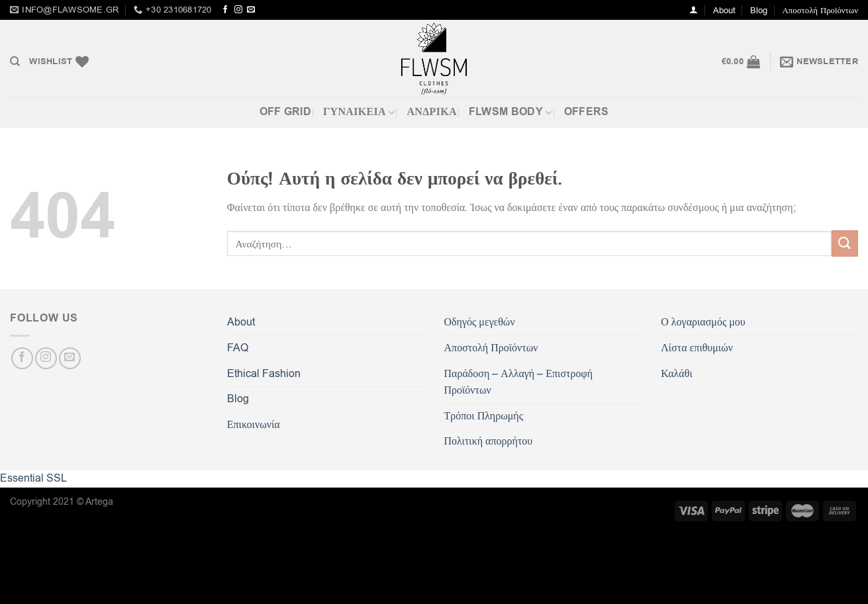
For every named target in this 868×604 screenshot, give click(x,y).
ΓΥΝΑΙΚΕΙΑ (359, 112)
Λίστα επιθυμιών (697, 348)
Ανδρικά (431, 112)
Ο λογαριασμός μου (703, 322)
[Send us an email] (251, 10)
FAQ (238, 348)
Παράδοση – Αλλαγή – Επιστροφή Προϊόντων (519, 382)
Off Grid (286, 112)
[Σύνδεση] (694, 10)
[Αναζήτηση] (15, 62)
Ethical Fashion (264, 374)
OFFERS (587, 112)
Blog (759, 10)
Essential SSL (33, 478)
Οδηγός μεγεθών (480, 322)
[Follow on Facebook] (225, 10)
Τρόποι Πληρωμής (484, 416)
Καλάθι (676, 374)
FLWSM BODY (510, 112)
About (724, 10)
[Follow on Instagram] (238, 10)
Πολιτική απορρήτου (489, 441)
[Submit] (845, 243)
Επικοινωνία (254, 425)
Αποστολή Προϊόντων (820, 10)
